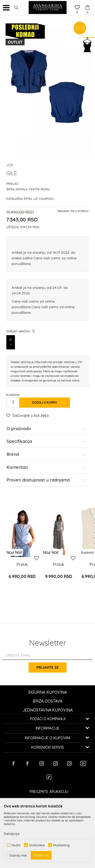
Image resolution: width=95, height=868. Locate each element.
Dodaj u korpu (45, 402)
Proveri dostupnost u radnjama (46, 480)
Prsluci (12, 184)
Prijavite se (48, 667)
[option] (22, 549)
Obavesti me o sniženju (73, 211)
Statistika (37, 845)
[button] (16, 8)
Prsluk (22, 564)
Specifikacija (46, 441)
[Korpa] (87, 3)
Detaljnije (12, 834)
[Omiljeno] (77, 8)
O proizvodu (46, 429)
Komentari (46, 467)
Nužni (16, 845)
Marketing (61, 845)
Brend (46, 454)
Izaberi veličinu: (21, 331)
